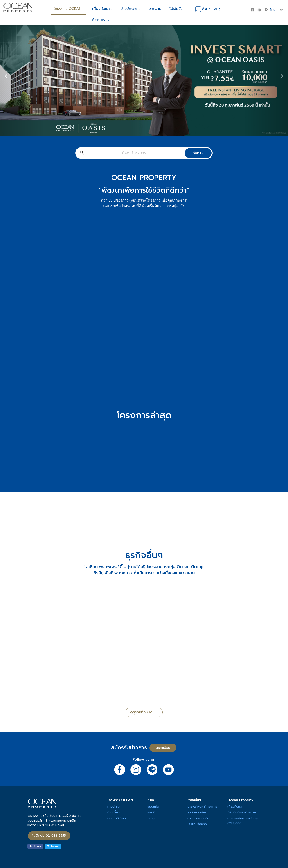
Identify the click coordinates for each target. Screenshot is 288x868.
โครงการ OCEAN (69, 9)
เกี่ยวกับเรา (102, 9)
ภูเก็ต (151, 818)
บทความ (155, 9)
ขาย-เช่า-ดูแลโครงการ (202, 807)
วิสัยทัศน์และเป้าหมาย (242, 812)
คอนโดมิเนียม (117, 818)
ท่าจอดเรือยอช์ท (198, 818)
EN (282, 10)
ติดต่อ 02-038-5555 (49, 836)
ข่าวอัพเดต (130, 9)
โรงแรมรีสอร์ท (197, 824)
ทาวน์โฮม (114, 807)
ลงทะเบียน (163, 748)
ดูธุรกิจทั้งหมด (144, 712)
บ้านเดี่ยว (114, 812)
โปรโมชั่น (176, 9)
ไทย (273, 10)
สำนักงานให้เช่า (197, 812)
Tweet (53, 846)
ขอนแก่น (153, 807)
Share (35, 846)
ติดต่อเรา (101, 20)
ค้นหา (198, 153)
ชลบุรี (151, 812)
